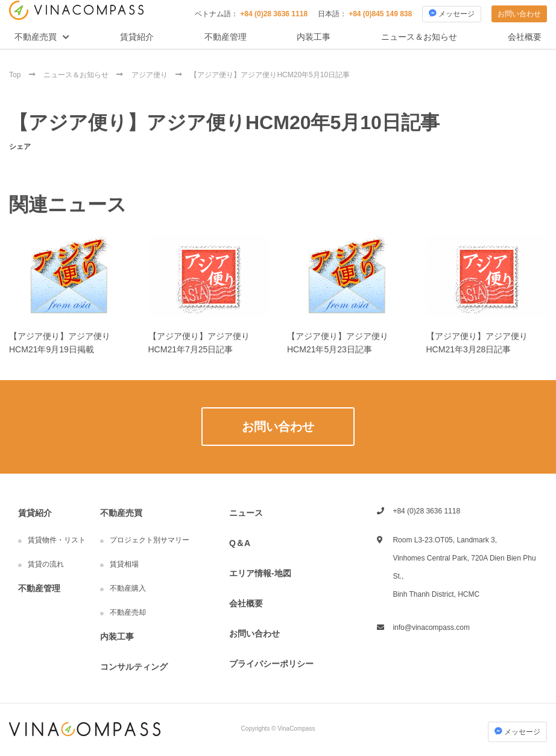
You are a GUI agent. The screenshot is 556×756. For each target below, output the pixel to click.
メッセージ (452, 14)
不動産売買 (36, 37)
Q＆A (240, 543)
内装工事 (314, 37)
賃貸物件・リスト (57, 540)
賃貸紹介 (137, 37)
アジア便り (150, 75)
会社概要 (525, 37)
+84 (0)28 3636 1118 (274, 14)
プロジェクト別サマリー (150, 540)
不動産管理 (226, 37)
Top (16, 75)
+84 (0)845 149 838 (380, 14)
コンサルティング (134, 667)
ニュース (246, 513)
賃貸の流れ (46, 564)
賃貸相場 (124, 564)
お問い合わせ (519, 14)
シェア (20, 147)
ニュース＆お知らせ (419, 37)
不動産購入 (128, 588)
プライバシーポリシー (271, 664)
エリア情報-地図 (260, 573)
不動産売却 (128, 612)
